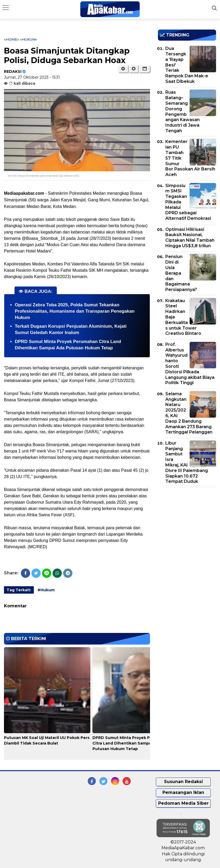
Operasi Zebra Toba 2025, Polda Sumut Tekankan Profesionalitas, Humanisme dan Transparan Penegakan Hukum (75, 311)
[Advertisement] (189, 522)
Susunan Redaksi (183, 782)
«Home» (11, 39)
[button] (145, 69)
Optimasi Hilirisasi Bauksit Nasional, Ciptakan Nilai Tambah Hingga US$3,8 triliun (190, 238)
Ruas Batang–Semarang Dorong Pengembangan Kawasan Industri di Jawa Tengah (182, 111)
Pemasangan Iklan (183, 792)
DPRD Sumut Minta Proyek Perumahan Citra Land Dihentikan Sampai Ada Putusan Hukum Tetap (131, 743)
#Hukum (46, 590)
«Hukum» (29, 39)
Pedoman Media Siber (183, 803)
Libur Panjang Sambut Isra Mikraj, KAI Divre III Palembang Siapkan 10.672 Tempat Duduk (187, 462)
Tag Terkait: (19, 590)
